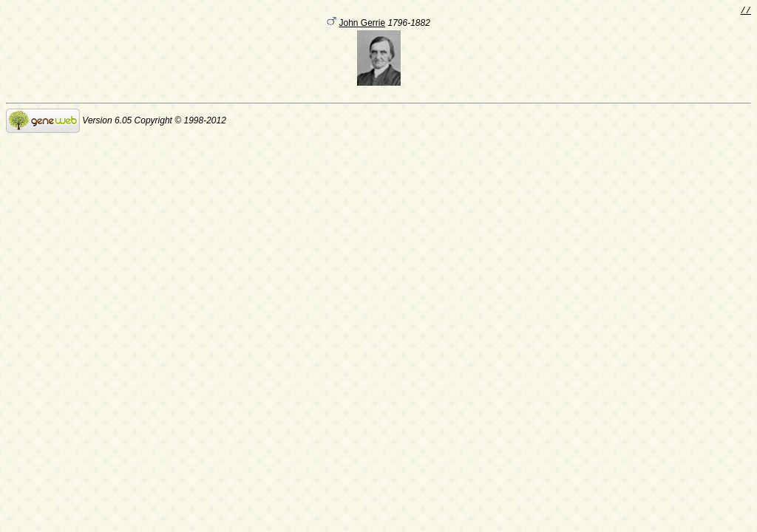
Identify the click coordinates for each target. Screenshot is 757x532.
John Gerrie (362, 25)
